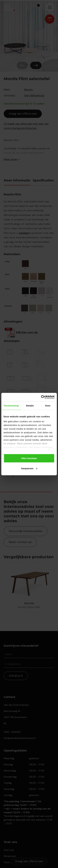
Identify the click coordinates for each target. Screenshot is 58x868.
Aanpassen (29, 468)
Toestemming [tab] (11, 406)
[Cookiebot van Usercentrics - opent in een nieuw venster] (41, 397)
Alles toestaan (29, 458)
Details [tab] (30, 406)
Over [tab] (48, 406)
